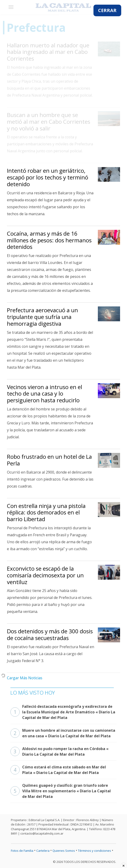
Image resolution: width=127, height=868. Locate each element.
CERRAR (107, 10)
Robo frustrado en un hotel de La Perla (49, 460)
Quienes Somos (64, 851)
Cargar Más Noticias (25, 678)
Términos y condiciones (94, 851)
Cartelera (43, 851)
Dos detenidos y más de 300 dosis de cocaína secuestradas (50, 634)
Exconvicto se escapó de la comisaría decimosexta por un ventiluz (45, 575)
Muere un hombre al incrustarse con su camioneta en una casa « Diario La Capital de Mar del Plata (63, 733)
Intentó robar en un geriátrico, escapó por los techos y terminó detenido (48, 177)
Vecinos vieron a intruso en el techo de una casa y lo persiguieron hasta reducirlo (45, 394)
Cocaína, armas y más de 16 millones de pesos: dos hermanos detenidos (49, 240)
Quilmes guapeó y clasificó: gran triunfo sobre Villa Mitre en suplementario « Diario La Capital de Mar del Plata (61, 791)
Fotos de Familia (22, 851)
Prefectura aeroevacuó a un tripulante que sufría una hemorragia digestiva (42, 317)
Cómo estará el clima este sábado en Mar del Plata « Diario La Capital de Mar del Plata (58, 770)
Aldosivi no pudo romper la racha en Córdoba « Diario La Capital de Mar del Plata (59, 751)
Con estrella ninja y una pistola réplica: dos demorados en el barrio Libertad (46, 512)
